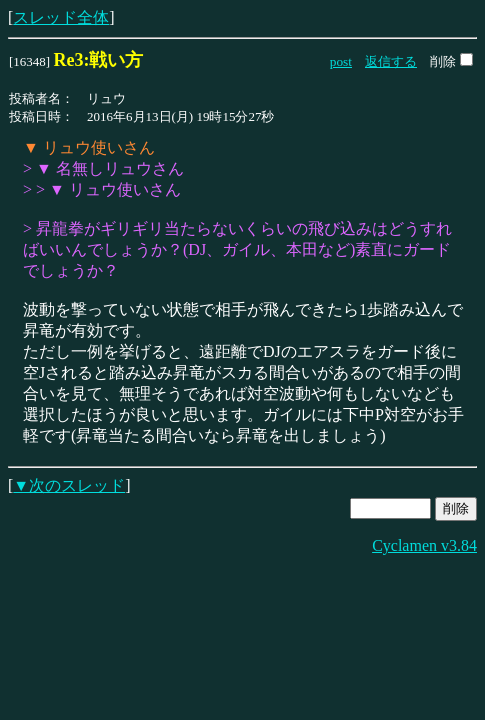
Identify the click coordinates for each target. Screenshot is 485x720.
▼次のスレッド (69, 485)
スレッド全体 (61, 17)
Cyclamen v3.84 (424, 545)
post (341, 61)
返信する (391, 61)
